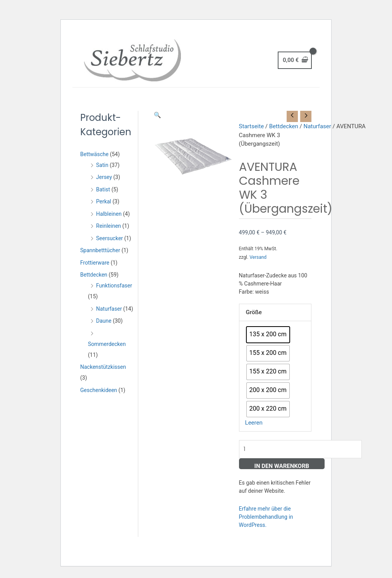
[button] (157, 115)
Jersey (104, 177)
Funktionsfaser (114, 286)
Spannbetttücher (100, 250)
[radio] (268, 335)
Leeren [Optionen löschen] (254, 423)
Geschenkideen (99, 390)
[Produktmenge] (301, 449)
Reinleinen (108, 226)
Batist (103, 189)
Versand (258, 257)
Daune (104, 321)
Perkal (104, 201)
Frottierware (95, 263)
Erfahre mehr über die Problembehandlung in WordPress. (266, 517)
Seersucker (109, 238)
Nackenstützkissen (103, 367)
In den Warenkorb (282, 466)
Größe (254, 312)
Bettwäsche (94, 154)
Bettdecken (94, 275)
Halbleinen (109, 214)
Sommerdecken (107, 344)
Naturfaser (109, 309)
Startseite (252, 126)
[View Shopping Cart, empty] (295, 60)
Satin (102, 165)
